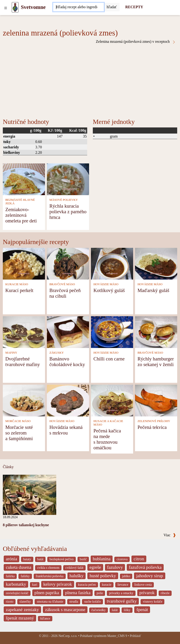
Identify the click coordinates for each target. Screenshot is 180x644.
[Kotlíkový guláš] (112, 263)
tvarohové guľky (122, 601)
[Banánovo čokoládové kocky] (68, 332)
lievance (123, 585)
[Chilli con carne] (112, 332)
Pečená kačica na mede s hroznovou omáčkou (107, 439)
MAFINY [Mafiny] (11, 353)
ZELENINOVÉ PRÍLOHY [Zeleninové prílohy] (154, 421)
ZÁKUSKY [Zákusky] (57, 353)
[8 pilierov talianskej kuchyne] (30, 495)
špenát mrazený (20, 618)
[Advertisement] (90, 79)
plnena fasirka (78, 593)
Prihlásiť (135, 636)
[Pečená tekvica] (156, 400)
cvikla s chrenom (48, 568)
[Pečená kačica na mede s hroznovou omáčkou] (112, 400)
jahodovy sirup (150, 576)
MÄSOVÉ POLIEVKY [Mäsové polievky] (64, 200)
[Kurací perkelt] (24, 263)
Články (8, 467)
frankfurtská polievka (50, 576)
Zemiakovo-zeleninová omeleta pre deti (21, 215)
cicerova (122, 559)
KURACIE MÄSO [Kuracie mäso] (17, 284)
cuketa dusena (19, 567)
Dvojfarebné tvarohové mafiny (23, 362)
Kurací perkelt (19, 290)
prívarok (147, 593)
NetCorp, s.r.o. (68, 636)
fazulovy (115, 567)
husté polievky (103, 576)
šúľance (45, 618)
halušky (77, 576)
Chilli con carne (109, 359)
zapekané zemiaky (22, 610)
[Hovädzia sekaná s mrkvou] (68, 400)
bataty (27, 559)
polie (100, 593)
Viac (170, 535)
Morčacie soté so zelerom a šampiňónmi (19, 433)
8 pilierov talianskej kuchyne (26, 525)
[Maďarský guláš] (156, 263)
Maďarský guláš (153, 290)
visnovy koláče (152, 602)
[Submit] (112, 7)
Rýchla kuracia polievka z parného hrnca (68, 211)
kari (35, 585)
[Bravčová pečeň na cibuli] (68, 263)
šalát (115, 610)
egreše (95, 567)
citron (139, 559)
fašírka (10, 576)
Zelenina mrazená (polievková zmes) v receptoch (136, 42)
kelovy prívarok (58, 584)
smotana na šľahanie (50, 602)
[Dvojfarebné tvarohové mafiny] (24, 332)
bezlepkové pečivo (62, 559)
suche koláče (92, 602)
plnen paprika (47, 593)
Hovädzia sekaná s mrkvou (66, 430)
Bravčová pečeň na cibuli (65, 293)
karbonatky (16, 584)
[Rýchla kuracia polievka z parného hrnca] (68, 179)
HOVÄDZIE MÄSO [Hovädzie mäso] (106, 284)
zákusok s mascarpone (65, 610)
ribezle (165, 593)
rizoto (10, 602)
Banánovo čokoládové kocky (67, 362)
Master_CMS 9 (117, 636)
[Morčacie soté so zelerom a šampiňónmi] (24, 400)
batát (40, 559)
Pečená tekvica (152, 427)
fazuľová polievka (145, 567)
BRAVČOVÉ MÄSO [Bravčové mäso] (62, 284)
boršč (83, 559)
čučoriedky (99, 610)
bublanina (102, 559)
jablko (126, 576)
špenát (142, 610)
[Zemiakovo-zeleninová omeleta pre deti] (24, 179)
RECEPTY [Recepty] (134, 7)
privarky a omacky (121, 593)
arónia (11, 559)
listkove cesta (143, 585)
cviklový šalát (74, 568)
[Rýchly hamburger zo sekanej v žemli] (156, 332)
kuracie (107, 585)
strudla (74, 602)
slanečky (25, 602)
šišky (127, 610)
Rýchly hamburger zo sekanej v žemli (156, 362)
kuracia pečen (87, 585)
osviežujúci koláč (17, 593)
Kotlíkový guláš (109, 290)
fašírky (25, 576)
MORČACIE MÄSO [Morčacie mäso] (18, 421)
